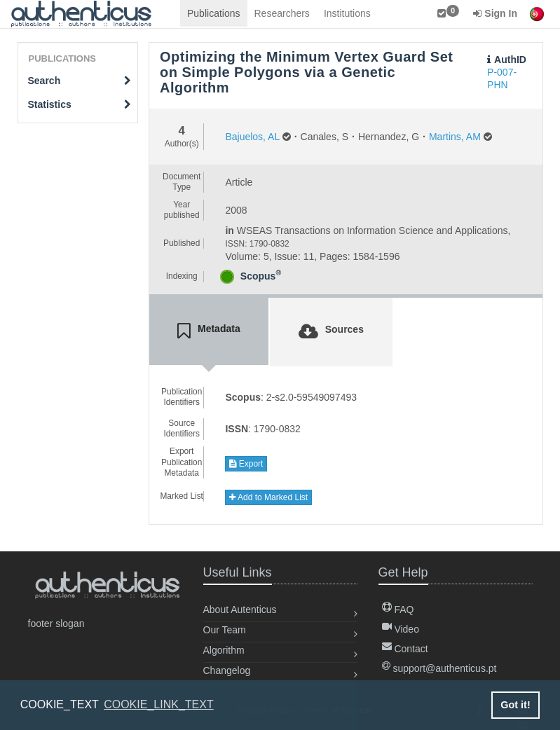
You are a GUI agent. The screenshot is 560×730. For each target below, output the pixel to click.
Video (401, 629)
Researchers (282, 13)
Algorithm (224, 650)
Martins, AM (455, 137)
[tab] (209, 331)
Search (80, 81)
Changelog (227, 670)
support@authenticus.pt (439, 668)
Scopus (261, 276)
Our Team (225, 630)
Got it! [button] (515, 705)
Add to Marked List (268, 497)
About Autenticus (240, 610)
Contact (405, 649)
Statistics (80, 104)
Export (246, 464)
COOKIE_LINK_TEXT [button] (159, 704)
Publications (214, 13)
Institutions (347, 13)
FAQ (398, 610)
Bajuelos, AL (252, 137)
